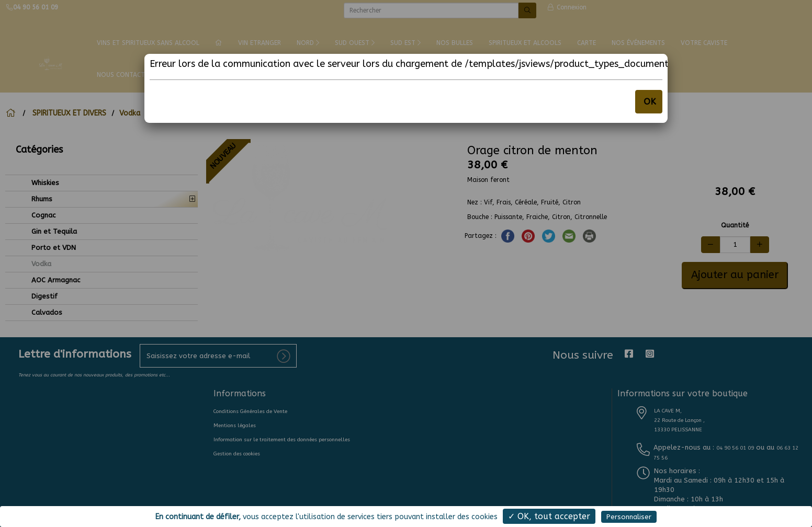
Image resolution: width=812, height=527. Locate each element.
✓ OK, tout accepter (549, 516)
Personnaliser (629, 517)
